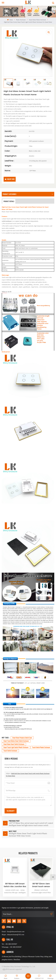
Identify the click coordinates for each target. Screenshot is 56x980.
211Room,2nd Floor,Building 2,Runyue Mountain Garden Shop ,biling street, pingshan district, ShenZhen (27, 958)
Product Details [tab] (9, 201)
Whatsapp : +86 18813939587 (12, 947)
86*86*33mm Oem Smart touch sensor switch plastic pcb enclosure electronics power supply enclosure (41, 885)
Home (10, 20)
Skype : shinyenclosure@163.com (13, 935)
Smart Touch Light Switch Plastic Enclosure (16, 747)
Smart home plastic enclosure (37, 20)
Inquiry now (10, 179)
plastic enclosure (21, 20)
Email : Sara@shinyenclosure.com (13, 932)
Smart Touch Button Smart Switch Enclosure (16, 741)
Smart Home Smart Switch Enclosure (14, 744)
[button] (53, 877)
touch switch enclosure (10, 751)
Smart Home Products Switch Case (22, 738)
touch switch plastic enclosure (41, 747)
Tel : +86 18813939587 (9, 944)
